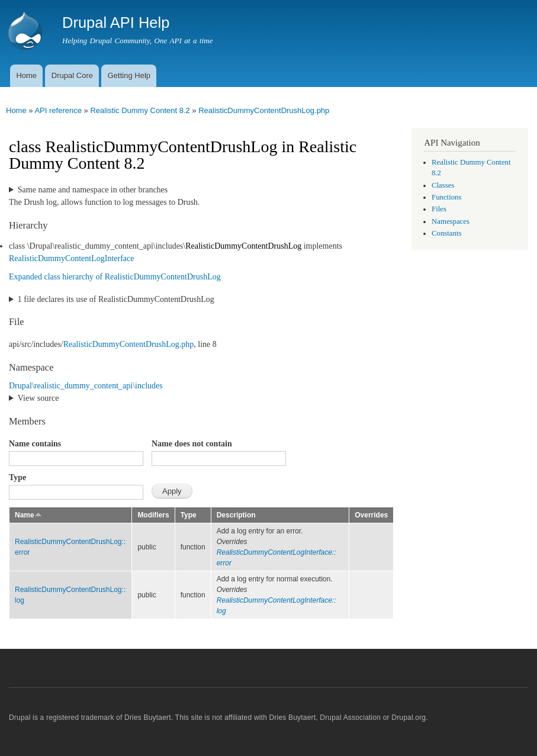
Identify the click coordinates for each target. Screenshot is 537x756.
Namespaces (451, 221)
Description (236, 515)
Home (26, 75)
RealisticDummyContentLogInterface (72, 258)
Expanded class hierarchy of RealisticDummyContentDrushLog (115, 277)
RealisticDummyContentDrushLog (243, 246)
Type (17, 477)
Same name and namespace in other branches (93, 190)
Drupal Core (72, 75)
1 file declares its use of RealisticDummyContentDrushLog (116, 299)
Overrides (371, 515)
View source (38, 398)
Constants (446, 233)
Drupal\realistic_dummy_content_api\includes (86, 386)
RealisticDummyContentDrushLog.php (264, 110)
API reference (58, 110)
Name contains (35, 444)
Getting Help (129, 75)
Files (439, 209)
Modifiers (153, 515)
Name (28, 515)
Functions (446, 197)
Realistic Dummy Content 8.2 (140, 110)
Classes (443, 185)
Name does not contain (192, 444)
